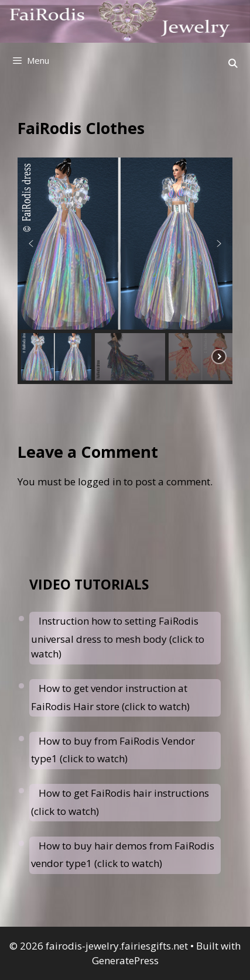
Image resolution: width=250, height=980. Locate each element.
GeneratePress (125, 960)
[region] (125, 271)
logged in (100, 482)
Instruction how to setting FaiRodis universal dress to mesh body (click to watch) (118, 637)
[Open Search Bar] (233, 63)
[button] (31, 244)
